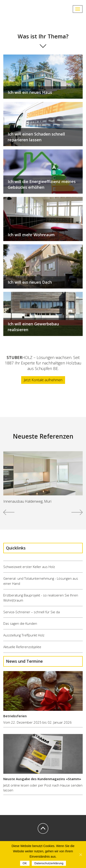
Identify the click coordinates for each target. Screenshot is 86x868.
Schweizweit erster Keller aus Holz (29, 567)
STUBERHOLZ (22, 9)
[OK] (80, 855)
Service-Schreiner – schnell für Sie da (32, 612)
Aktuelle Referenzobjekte (22, 647)
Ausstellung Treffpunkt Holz (24, 635)
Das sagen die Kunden (20, 623)
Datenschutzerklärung (49, 863)
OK (25, 863)
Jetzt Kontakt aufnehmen (43, 380)
